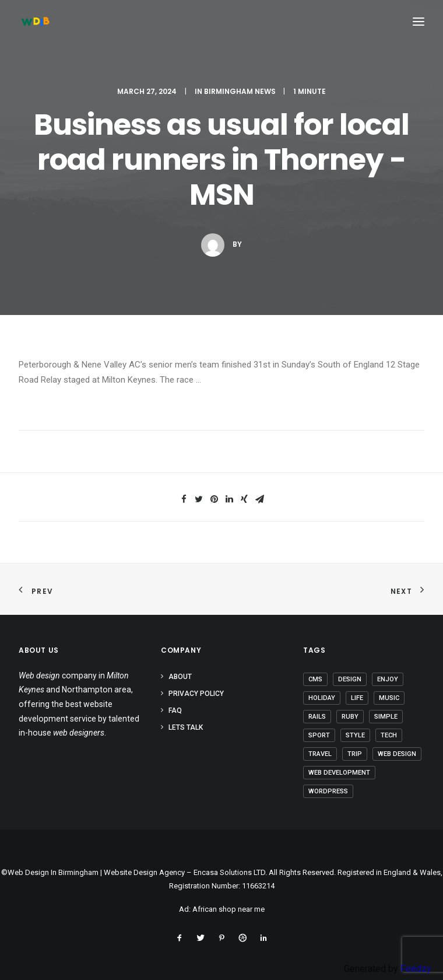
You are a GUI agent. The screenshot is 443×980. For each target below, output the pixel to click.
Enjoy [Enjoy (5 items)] (388, 679)
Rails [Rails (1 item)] (317, 717)
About (180, 677)
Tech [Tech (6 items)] (389, 735)
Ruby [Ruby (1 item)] (350, 717)
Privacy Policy (196, 694)
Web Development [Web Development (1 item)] (339, 773)
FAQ (175, 710)
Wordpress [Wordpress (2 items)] (328, 791)
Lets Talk (186, 727)
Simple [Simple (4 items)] (386, 717)
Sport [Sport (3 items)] (319, 735)
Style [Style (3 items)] (355, 735)
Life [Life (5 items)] (357, 698)
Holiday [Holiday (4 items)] (322, 698)
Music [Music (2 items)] (389, 698)
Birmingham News (240, 91)
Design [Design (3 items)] (350, 679)
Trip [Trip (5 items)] (355, 754)
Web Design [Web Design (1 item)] (397, 754)
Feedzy (416, 969)
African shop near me (228, 909)
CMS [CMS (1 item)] (315, 679)
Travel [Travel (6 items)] (320, 754)
